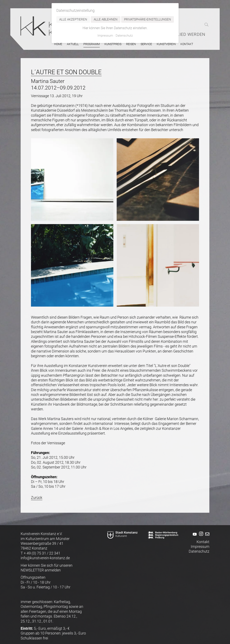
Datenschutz (199, 551)
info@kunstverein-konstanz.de (45, 558)
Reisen (131, 44)
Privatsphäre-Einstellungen (148, 19)
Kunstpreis (113, 44)
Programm (92, 44)
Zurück (37, 498)
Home (58, 44)
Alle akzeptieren (73, 19)
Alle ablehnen (106, 19)
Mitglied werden (186, 34)
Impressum (200, 547)
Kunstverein (166, 44)
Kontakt (187, 44)
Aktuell (73, 44)
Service (146, 44)
